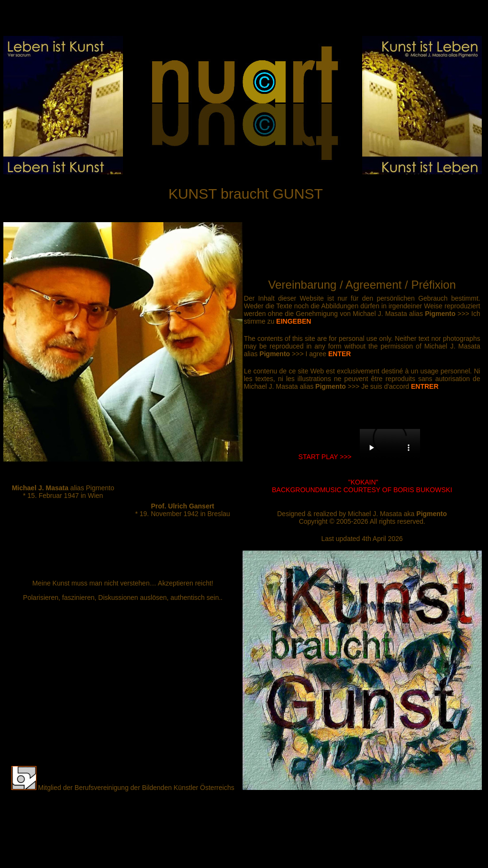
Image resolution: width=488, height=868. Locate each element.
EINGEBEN (294, 321)
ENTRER (425, 386)
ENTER (339, 354)
